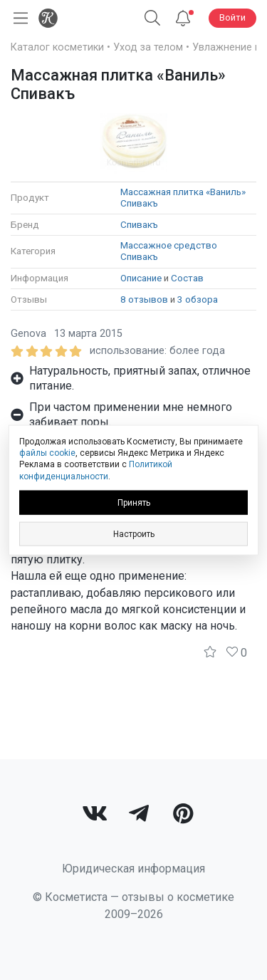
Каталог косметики (57, 47)
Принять (134, 502)
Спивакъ (139, 225)
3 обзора (198, 299)
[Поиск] (152, 18)
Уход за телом (148, 47)
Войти (232, 17)
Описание (141, 278)
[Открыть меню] (18, 18)
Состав (187, 278)
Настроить (134, 533)
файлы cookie (47, 453)
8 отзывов (144, 299)
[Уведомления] (183, 18)
